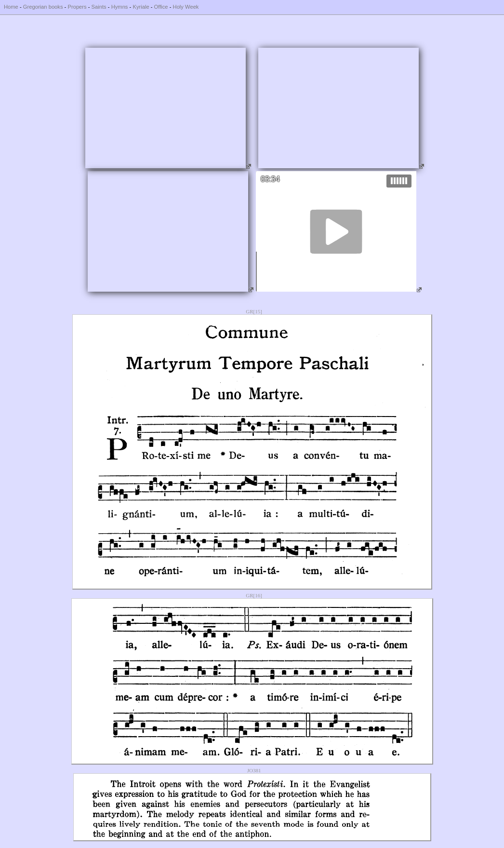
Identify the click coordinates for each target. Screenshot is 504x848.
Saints (99, 7)
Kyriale (141, 7)
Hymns (120, 7)
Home (11, 7)
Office (161, 7)
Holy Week (186, 7)
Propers (77, 7)
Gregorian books (43, 7)
